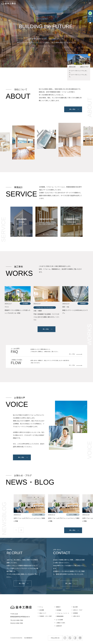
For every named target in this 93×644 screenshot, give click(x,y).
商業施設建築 (60, 616)
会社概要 (42, 610)
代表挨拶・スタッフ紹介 (46, 616)
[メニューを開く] (90, 3)
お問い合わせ (77, 616)
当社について (43, 613)
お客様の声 (59, 626)
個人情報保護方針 (28, 638)
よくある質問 (59, 620)
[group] (29, 508)
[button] (45, 61)
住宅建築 (59, 610)
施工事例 (75, 607)
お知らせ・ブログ (78, 610)
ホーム (41, 607)
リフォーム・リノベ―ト (63, 613)
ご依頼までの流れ (61, 623)
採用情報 (75, 613)
